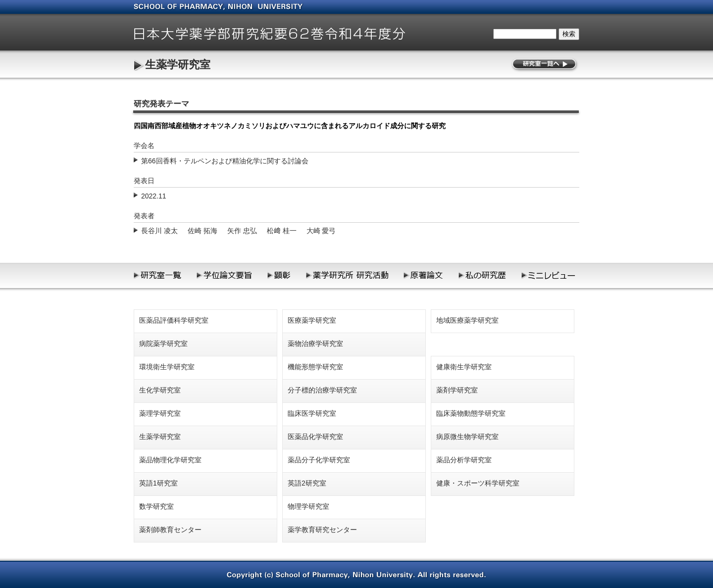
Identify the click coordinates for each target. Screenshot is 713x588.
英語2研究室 (307, 483)
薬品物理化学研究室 (170, 460)
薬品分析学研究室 (464, 460)
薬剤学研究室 (457, 390)
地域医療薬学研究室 (467, 320)
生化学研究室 (160, 390)
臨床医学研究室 (312, 413)
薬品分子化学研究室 (319, 460)
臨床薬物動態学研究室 (471, 413)
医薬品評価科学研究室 (174, 320)
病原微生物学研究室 (467, 437)
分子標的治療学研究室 (322, 390)
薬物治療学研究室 (315, 343)
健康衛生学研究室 (464, 367)
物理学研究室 (308, 506)
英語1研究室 (158, 483)
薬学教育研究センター (322, 530)
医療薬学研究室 (312, 320)
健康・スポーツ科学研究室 (478, 483)
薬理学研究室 (160, 413)
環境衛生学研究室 (167, 367)
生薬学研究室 (178, 65)
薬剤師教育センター (170, 530)
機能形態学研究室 (315, 367)
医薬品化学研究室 (315, 437)
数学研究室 (156, 506)
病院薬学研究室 (163, 343)
